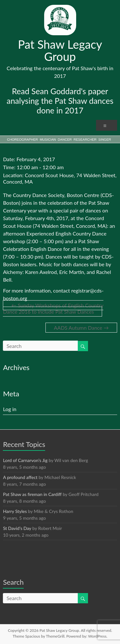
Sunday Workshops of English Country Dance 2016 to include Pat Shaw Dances (53, 308)
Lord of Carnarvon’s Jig (25, 460)
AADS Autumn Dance (81, 328)
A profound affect (20, 477)
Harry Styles (15, 511)
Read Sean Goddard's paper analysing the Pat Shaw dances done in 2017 (60, 101)
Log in (10, 409)
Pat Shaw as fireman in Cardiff (32, 494)
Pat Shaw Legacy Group (60, 50)
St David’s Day (17, 528)
